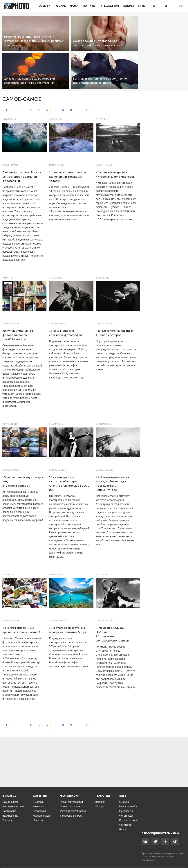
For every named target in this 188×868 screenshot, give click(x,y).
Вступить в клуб (129, 820)
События (45, 6)
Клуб (141, 6)
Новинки (100, 802)
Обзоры (100, 806)
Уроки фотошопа (70, 806)
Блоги (123, 829)
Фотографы (126, 816)
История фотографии (73, 811)
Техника (88, 6)
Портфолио (9, 811)
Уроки (74, 6)
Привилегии (126, 811)
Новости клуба (128, 806)
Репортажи (39, 811)
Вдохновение (10, 816)
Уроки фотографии (72, 802)
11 (87, 110)
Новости (38, 820)
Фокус (61, 6)
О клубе (124, 802)
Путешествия (109, 6)
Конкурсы (39, 806)
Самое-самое (11, 165)
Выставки (39, 802)
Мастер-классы (42, 816)
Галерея (129, 6)
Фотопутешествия (13, 806)
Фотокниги (125, 825)
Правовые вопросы (72, 816)
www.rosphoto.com (164, 857)
